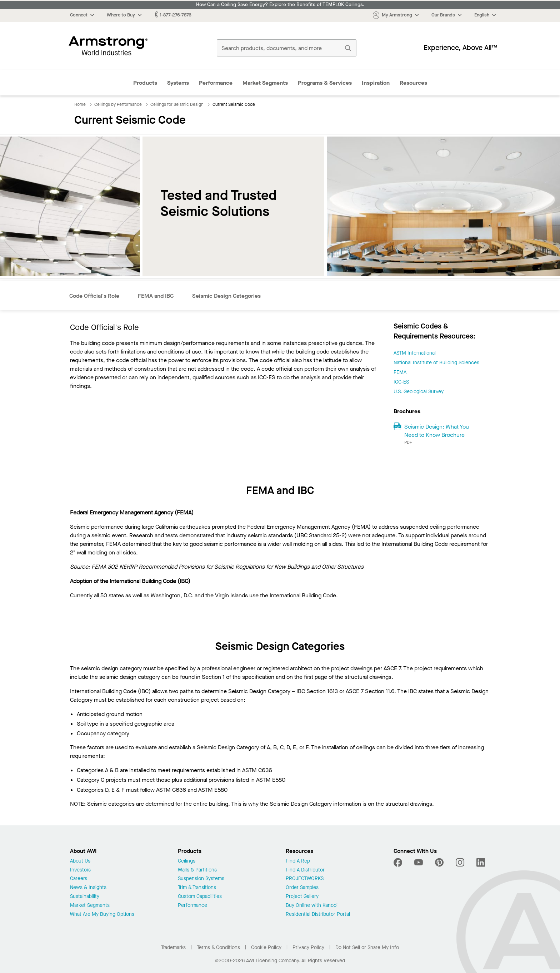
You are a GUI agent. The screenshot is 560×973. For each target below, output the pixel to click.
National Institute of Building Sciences (436, 363)
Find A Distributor (305, 870)
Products (145, 83)
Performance (216, 83)
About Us (80, 861)
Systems (178, 83)
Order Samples (302, 888)
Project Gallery (302, 897)
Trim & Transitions (197, 888)
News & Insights (88, 888)
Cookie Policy (266, 947)
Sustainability (85, 897)
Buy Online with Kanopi (312, 906)
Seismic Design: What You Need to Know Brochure (437, 431)
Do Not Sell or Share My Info (367, 947)
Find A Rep (298, 861)
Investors (80, 870)
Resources (413, 83)
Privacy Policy (308, 947)
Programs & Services (325, 83)
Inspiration (376, 83)
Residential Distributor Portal (318, 915)
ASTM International (415, 353)
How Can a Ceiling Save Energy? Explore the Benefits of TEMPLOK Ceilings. (280, 5)
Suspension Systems (201, 879)
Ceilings (187, 861)
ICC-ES (401, 382)
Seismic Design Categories (226, 296)
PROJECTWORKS (305, 879)
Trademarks (173, 947)
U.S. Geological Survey (419, 392)
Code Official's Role (94, 296)
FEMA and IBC (156, 296)
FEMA (400, 372)
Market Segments (265, 83)
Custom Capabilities (200, 897)
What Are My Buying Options (102, 915)
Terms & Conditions (218, 947)
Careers (79, 879)
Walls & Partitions (197, 870)
